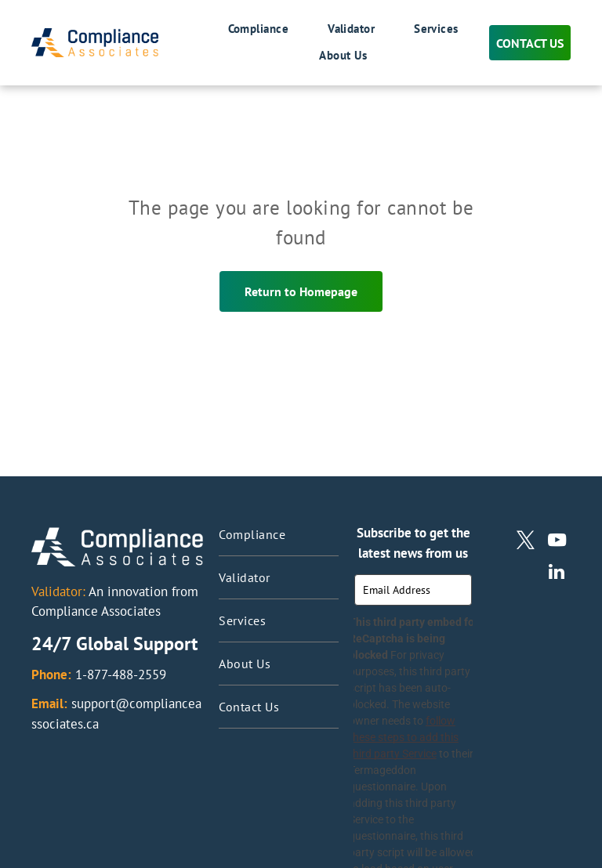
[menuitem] (239, 30)
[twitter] (526, 542)
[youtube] (557, 542)
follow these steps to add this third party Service (413, 745)
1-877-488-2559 (121, 675)
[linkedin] (557, 573)
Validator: (58, 591)
